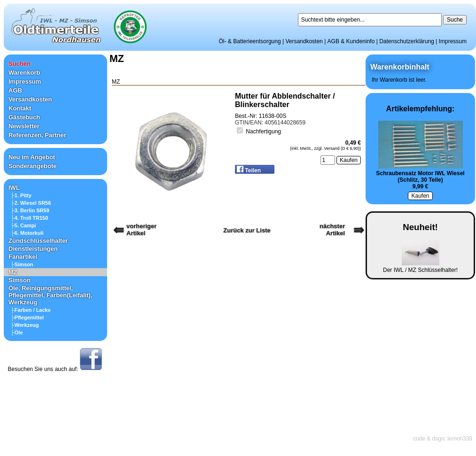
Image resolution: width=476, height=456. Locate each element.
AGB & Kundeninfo (351, 41)
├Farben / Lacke (31, 310)
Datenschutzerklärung (407, 41)
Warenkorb (24, 73)
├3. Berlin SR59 (30, 210)
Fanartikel (23, 257)
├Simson (22, 264)
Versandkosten (304, 41)
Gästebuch (24, 117)
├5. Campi (23, 225)
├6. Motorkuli (27, 233)
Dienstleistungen (33, 249)
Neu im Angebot (32, 157)
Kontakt (20, 108)
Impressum (453, 41)
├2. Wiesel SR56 (31, 203)
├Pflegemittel (27, 317)
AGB (15, 90)
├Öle (17, 332)
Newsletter (24, 126)
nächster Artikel (332, 230)
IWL (14, 188)
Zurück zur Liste (247, 230)
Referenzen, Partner (37, 135)
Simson (20, 280)
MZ (13, 272)
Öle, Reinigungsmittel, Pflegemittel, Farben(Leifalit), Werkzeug (50, 295)
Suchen (20, 64)
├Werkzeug (25, 325)
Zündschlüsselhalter (38, 241)
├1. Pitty (21, 195)
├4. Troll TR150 (29, 218)
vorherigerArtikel (141, 230)
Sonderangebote (33, 166)
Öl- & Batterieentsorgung (250, 41)
